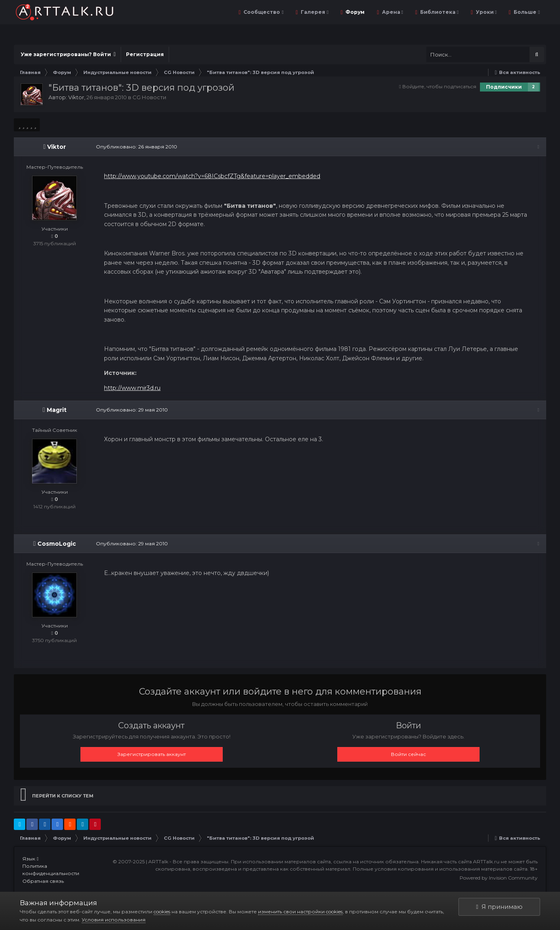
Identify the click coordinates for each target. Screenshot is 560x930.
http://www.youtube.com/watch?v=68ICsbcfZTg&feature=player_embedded (211, 176)
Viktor (76, 97)
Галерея (314, 12)
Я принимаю (499, 907)
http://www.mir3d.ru (131, 388)
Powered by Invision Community (499, 878)
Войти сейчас (408, 754)
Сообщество (263, 12)
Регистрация (145, 54)
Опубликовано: (136, 147)
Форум (354, 12)
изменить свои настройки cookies (300, 911)
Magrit (57, 410)
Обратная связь (43, 881)
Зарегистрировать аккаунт (152, 754)
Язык (30, 859)
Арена (392, 12)
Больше (526, 12)
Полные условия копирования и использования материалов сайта (440, 869)
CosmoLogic (57, 544)
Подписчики (504, 87)
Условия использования (114, 920)
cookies (162, 911)
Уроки (486, 12)
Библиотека (439, 12)
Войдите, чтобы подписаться (439, 86)
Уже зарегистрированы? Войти (68, 54)
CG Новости (149, 97)
